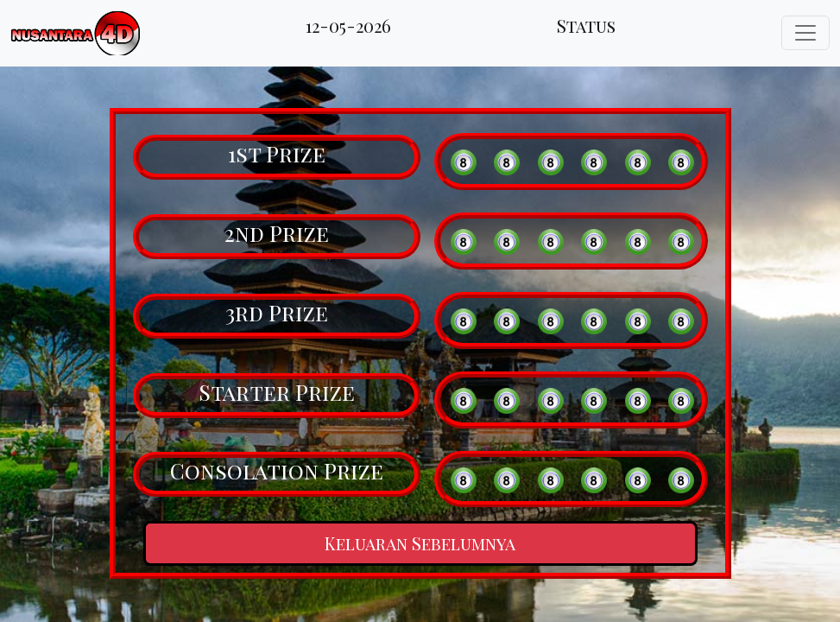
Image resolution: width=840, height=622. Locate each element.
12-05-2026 (348, 25)
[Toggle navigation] (805, 33)
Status (586, 25)
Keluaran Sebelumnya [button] (420, 543)
